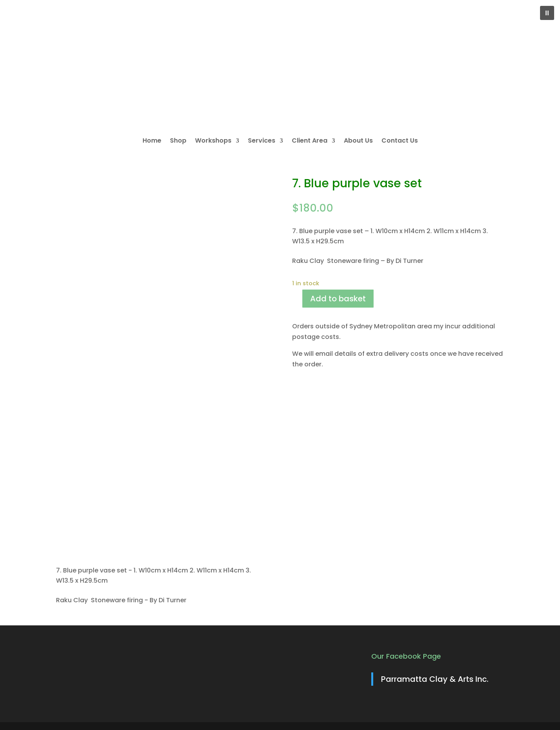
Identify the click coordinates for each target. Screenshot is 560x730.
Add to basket (338, 299)
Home (152, 141)
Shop (178, 141)
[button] (547, 13)
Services (262, 141)
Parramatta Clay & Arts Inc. (435, 679)
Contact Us (400, 141)
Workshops (213, 141)
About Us (358, 141)
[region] (280, 65)
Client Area (310, 141)
